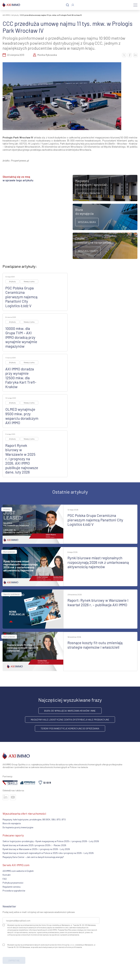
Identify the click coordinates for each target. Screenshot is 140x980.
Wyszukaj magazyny (89, 193)
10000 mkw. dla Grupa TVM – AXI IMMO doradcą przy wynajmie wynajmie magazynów (21, 337)
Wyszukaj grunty (88, 251)
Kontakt (7, 875)
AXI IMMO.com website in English (18, 871)
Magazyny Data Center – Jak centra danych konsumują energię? (33, 857)
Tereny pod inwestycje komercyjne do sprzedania (70, 728)
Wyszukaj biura (87, 222)
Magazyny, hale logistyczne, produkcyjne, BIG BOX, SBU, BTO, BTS (34, 819)
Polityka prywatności (13, 883)
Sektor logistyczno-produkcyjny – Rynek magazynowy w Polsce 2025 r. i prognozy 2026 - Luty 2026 (51, 841)
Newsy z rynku (29, 281)
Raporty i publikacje (11, 594)
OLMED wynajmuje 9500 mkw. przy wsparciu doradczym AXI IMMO (22, 416)
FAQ (5, 879)
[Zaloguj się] (73, 5)
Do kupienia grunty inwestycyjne (18, 827)
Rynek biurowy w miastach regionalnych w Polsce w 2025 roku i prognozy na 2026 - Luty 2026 (48, 853)
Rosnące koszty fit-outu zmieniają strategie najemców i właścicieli (95, 645)
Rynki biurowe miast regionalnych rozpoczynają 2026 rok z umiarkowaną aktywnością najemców (98, 562)
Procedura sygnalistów (14, 891)
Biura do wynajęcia (12, 823)
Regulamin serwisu (12, 887)
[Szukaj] (67, 5)
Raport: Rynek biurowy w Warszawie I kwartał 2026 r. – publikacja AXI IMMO (98, 603)
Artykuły (15, 15)
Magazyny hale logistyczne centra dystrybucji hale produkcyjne (70, 720)
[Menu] (135, 5)
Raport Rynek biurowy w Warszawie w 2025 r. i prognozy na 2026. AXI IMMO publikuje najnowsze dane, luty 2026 (22, 459)
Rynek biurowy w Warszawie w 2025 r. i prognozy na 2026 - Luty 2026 (36, 849)
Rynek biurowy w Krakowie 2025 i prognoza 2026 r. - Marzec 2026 (34, 845)
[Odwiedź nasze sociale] (5, 797)
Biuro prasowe (9, 552)
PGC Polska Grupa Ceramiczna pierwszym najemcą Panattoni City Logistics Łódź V (21, 297)
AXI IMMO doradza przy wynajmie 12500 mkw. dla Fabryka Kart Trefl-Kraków (21, 378)
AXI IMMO (6, 15)
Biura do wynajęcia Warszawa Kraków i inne (70, 711)
